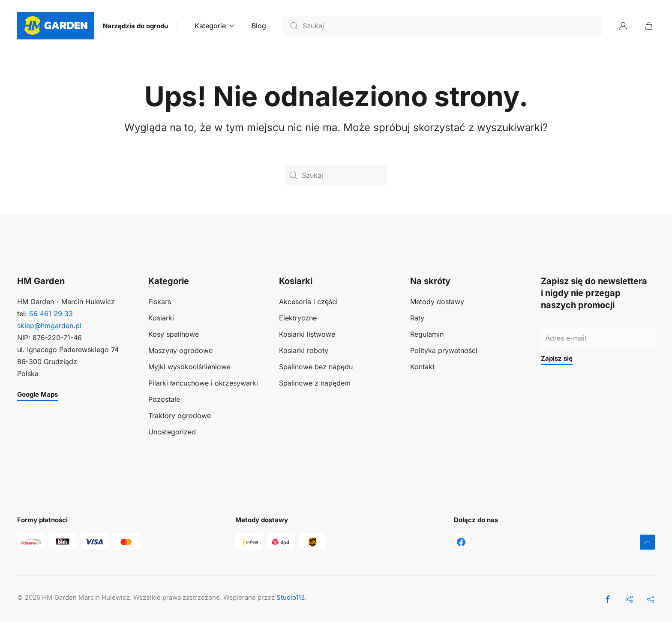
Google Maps (37, 394)
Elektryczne (298, 318)
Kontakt (422, 367)
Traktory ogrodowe (180, 416)
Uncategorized (172, 432)
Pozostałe (164, 400)
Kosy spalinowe (174, 335)
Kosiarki (161, 318)
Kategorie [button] (214, 26)
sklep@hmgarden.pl (49, 326)
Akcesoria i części (308, 302)
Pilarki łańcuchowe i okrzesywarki (203, 383)
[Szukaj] (442, 26)
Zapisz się (557, 358)
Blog (259, 26)
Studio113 (291, 597)
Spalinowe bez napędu (316, 367)
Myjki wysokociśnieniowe (189, 367)
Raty (417, 318)
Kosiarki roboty (304, 351)
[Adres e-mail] (598, 338)
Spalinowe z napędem (315, 383)
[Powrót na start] (56, 26)
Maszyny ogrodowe (180, 351)
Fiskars (160, 302)
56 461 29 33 (51, 314)
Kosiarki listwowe (307, 335)
